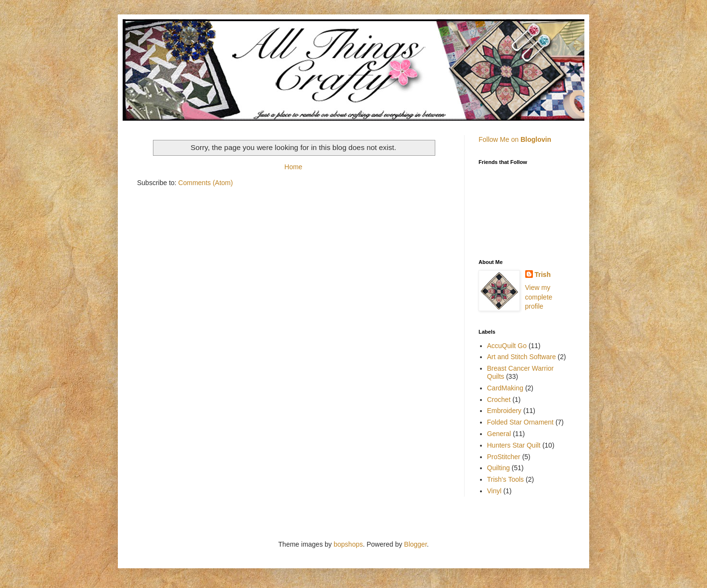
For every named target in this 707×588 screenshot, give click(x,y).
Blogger (415, 544)
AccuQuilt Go (507, 346)
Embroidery (505, 411)
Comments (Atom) (206, 183)
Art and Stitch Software (522, 357)
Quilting (499, 468)
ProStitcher (504, 457)
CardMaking (505, 388)
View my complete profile (539, 297)
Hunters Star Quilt (514, 445)
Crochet (499, 400)
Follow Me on (515, 139)
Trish (543, 275)
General (499, 434)
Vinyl (494, 491)
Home (293, 167)
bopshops (348, 544)
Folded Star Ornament (521, 422)
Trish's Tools (506, 479)
